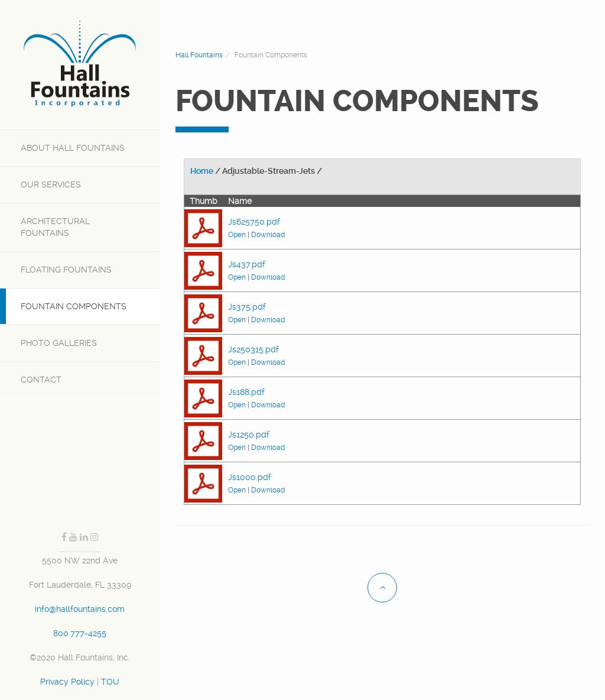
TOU (110, 682)
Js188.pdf (246, 392)
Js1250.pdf (249, 435)
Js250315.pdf (253, 349)
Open (237, 235)
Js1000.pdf (250, 477)
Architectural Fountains (55, 227)
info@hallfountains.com (80, 609)
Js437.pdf (247, 264)
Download (268, 235)
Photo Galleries (59, 343)
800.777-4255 (80, 633)
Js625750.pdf (254, 222)
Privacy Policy (67, 682)
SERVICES (51, 184)
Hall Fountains (73, 148)
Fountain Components (74, 306)
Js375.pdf (247, 307)
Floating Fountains (66, 270)
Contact (41, 380)
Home (202, 171)
